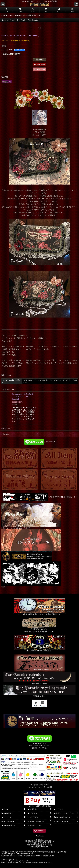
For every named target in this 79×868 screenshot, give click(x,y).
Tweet (11, 50)
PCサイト (41, 831)
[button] (3, 4)
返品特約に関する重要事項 (11, 54)
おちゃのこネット (36, 867)
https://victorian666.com (25, 854)
